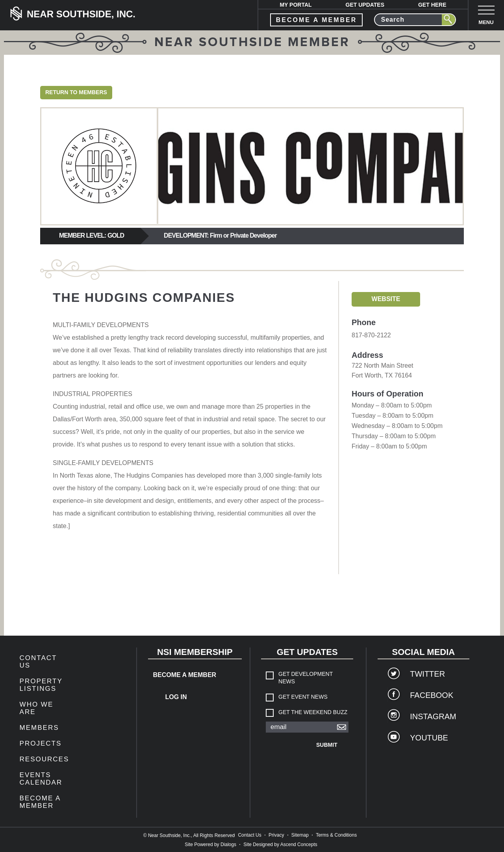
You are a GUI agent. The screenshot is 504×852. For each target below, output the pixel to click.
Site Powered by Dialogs (210, 845)
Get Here (432, 5)
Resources (44, 759)
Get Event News (303, 697)
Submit (327, 745)
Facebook (432, 695)
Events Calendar (41, 779)
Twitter (427, 674)
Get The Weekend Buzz (313, 712)
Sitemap (300, 835)
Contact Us (249, 835)
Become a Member (40, 802)
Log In (176, 697)
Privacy (276, 835)
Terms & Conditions (336, 835)
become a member (317, 20)
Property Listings (41, 685)
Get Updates (365, 5)
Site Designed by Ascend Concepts (280, 845)
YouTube (429, 738)
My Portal (296, 5)
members (39, 728)
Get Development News (306, 678)
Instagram (433, 716)
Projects (41, 743)
